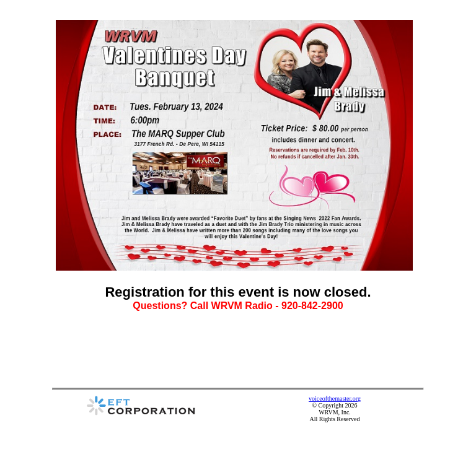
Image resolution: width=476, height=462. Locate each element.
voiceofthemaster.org (335, 399)
